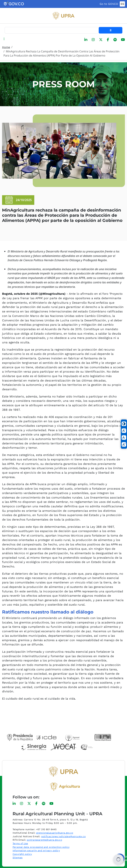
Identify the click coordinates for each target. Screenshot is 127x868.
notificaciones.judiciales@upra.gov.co (63, 836)
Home (6, 47)
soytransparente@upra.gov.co (44, 840)
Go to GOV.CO (109, 4)
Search (111, 30)
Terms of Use (20, 843)
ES (122, 4)
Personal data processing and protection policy (41, 847)
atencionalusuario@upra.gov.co (55, 833)
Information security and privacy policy (36, 850)
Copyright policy (22, 854)
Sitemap (18, 858)
